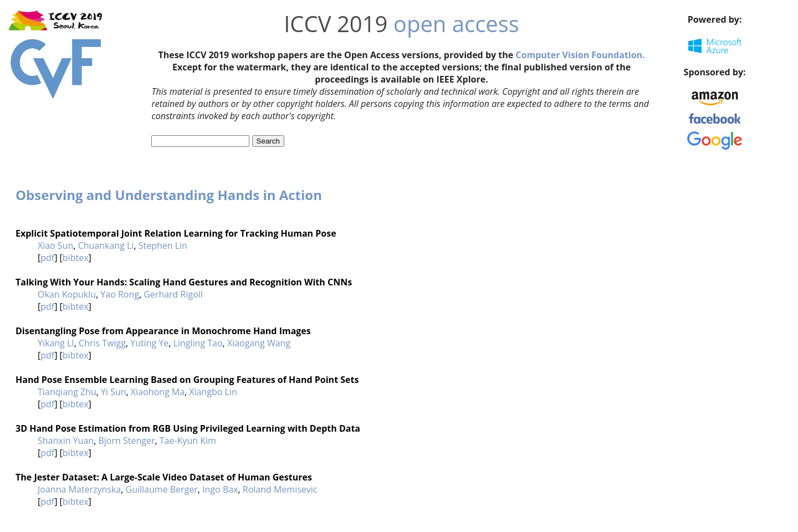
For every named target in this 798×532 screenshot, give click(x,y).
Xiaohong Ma (158, 392)
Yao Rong (120, 294)
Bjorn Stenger (126, 441)
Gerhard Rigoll (173, 294)
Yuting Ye (149, 343)
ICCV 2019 (336, 24)
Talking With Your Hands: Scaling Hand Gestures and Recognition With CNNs (184, 282)
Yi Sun (114, 392)
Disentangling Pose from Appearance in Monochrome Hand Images (163, 331)
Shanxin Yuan (66, 441)
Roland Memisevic (280, 489)
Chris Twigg (102, 343)
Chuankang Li (106, 245)
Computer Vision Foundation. (580, 55)
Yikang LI (56, 343)
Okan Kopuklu (67, 294)
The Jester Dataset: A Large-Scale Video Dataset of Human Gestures (164, 477)
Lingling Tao (198, 343)
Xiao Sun (55, 245)
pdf (47, 258)
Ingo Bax (220, 489)
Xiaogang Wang (259, 343)
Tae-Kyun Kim (188, 441)
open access (456, 24)
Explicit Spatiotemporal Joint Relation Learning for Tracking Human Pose (176, 233)
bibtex (76, 258)
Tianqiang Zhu (67, 392)
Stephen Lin (163, 245)
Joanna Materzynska (79, 489)
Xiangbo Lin (213, 392)
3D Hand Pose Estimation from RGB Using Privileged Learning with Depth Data (188, 428)
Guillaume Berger (162, 489)
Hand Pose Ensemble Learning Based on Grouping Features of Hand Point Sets (187, 380)
